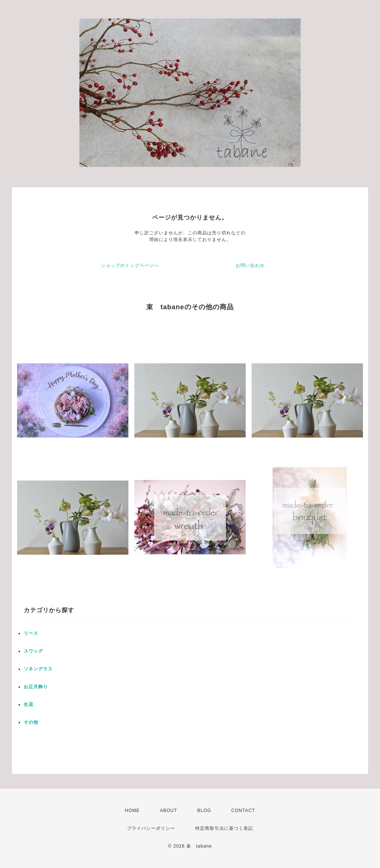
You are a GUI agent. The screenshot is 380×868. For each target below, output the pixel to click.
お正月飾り (36, 687)
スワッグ (33, 651)
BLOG (204, 811)
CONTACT (243, 811)
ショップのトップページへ (130, 265)
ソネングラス (38, 669)
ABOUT (168, 811)
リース (31, 633)
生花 (29, 704)
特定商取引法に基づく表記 (224, 828)
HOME (132, 811)
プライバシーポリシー (151, 828)
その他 (31, 722)
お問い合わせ (250, 265)
